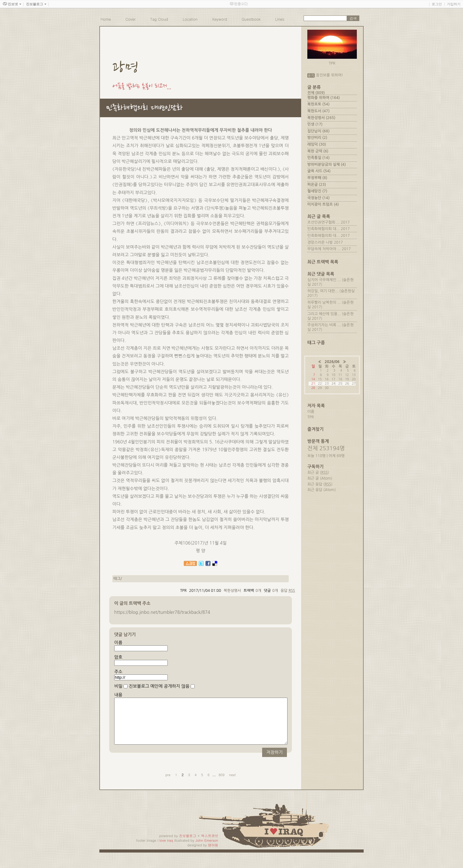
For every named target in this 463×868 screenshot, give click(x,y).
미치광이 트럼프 (323, 204)
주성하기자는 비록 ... (324, 325)
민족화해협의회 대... (324, 229)
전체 (316, 93)
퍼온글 (317, 185)
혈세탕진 (317, 191)
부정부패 (317, 178)
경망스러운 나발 (320, 242)
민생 (315, 124)
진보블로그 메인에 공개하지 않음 (159, 686)
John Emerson (207, 850)
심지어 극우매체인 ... (324, 280)
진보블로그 (188, 845)
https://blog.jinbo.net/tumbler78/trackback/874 (162, 612)
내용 (118, 695)
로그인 (437, 4)
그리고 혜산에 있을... (324, 314)
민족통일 (318, 158)
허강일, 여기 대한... (323, 291)
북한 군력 (318, 151)
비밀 (118, 686)
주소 (118, 672)
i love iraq (165, 850)
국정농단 (318, 198)
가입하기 (454, 4)
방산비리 (317, 138)
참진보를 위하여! (329, 75)
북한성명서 (232, 591)
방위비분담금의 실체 (327, 165)
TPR (311, 417)
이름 (118, 643)
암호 (118, 657)
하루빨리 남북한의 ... (324, 302)
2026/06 (332, 362)
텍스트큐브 (210, 845)
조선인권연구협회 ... (324, 222)
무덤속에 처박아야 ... (324, 249)
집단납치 (318, 131)
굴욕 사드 (319, 171)
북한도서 (318, 111)
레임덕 (317, 144)
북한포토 (318, 104)
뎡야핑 (213, 854)
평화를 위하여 (324, 98)
